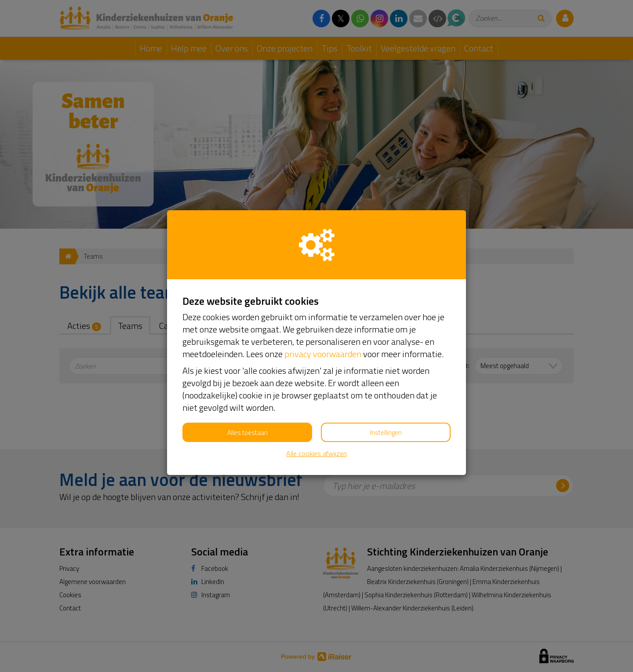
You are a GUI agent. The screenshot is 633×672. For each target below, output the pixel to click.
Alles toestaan (247, 433)
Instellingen (386, 433)
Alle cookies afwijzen (316, 454)
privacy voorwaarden (323, 354)
